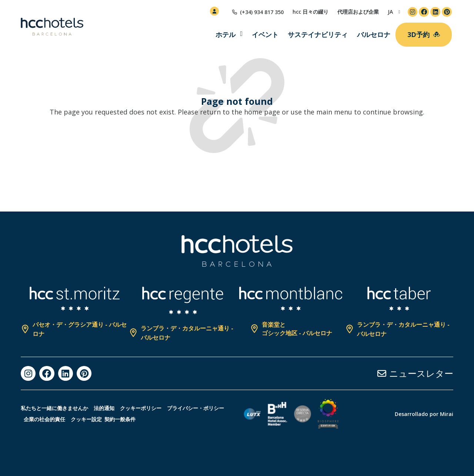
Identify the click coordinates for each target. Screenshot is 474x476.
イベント (265, 34)
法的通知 (110, 408)
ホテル (226, 34)
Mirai (447, 414)
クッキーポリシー (152, 408)
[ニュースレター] (382, 373)
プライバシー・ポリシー (55, 419)
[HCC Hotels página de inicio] (52, 27)
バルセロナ (374, 34)
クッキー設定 (163, 419)
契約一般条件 (199, 419)
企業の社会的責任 (115, 419)
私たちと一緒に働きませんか (54, 408)
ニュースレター (421, 373)
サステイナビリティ (318, 34)
